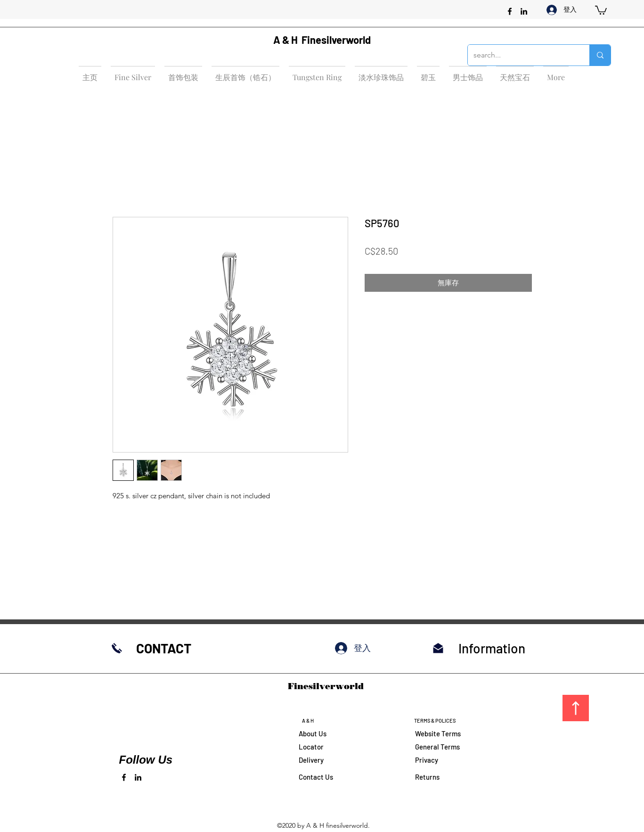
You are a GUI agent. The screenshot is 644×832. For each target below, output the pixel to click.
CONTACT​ (164, 648)
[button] (601, 10)
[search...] (522, 55)
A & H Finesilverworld (322, 40)
